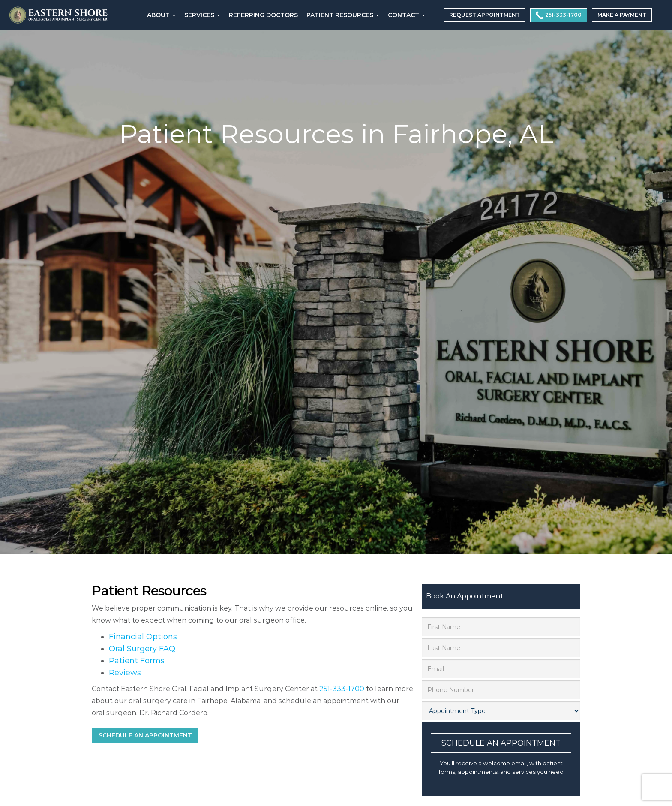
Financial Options (143, 637)
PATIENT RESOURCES (343, 15)
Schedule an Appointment (145, 735)
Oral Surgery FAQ (142, 649)
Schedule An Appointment (501, 743)
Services (202, 15)
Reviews (125, 673)
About (161, 15)
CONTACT (406, 15)
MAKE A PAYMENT (622, 15)
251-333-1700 (559, 15)
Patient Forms (137, 661)
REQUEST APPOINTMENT (484, 15)
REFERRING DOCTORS (263, 15)
